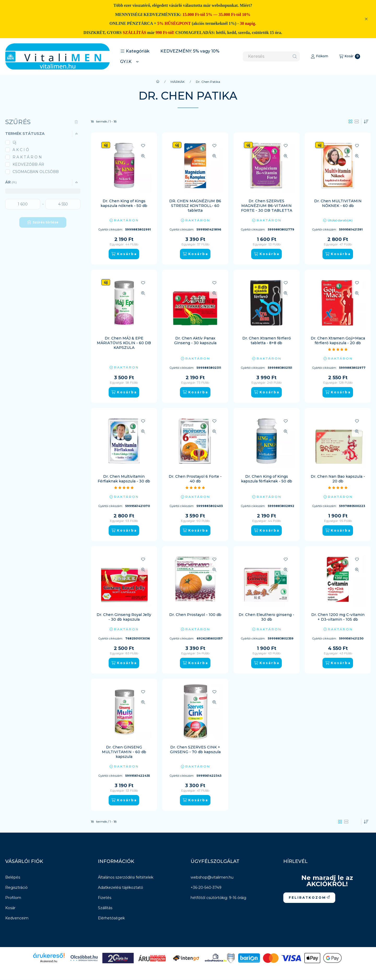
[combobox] (271, 56)
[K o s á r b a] (124, 254)
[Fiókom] (319, 56)
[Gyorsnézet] (143, 156)
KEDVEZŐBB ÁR (28, 164)
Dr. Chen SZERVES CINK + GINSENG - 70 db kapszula (195, 750)
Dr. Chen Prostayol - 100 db (195, 615)
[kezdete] (23, 204)
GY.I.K (126, 62)
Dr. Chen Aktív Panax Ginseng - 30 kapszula (195, 341)
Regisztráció (16, 887)
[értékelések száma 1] (338, 349)
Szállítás (105, 908)
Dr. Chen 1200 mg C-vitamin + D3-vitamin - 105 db (338, 617)
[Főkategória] (158, 82)
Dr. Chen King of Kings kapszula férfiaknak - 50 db (267, 479)
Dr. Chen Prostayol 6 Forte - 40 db (195, 479)
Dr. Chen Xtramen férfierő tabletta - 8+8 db (267, 341)
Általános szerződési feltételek (126, 877)
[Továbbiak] (137, 62)
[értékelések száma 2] (195, 488)
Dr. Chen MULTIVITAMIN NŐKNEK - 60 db (338, 203)
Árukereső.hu (49, 961)
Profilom (13, 898)
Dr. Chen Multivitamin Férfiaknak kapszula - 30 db (124, 479)
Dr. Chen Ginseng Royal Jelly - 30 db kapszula (124, 617)
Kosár (10, 908)
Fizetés (105, 898)
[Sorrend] (366, 122)
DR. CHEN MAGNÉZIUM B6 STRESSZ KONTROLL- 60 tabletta (195, 206)
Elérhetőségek (111, 918)
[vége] (63, 204)
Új (14, 142)
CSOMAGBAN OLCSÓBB (36, 172)
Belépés (13, 877)
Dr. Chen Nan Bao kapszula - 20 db (338, 479)
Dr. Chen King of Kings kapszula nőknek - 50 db (124, 203)
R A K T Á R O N (27, 157)
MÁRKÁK (178, 82)
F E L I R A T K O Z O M (309, 898)
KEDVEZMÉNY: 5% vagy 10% (190, 51)
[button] (135, 51)
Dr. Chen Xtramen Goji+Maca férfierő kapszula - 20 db (338, 341)
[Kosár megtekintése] (350, 56)
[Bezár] (366, 19)
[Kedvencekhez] (143, 146)
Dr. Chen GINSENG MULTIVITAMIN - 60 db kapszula (124, 752)
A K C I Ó (21, 150)
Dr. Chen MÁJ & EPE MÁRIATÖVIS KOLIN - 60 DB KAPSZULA (124, 343)
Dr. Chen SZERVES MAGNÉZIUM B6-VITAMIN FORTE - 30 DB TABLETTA (267, 206)
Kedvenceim (17, 918)
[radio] (357, 122)
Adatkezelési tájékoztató (121, 887)
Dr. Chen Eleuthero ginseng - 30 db (266, 617)
